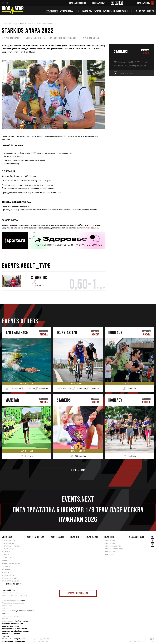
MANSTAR (6, 569)
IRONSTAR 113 (8, 543)
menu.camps (93, 537)
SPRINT (5, 561)
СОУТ (152, 639)
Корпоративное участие (70, 11)
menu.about (110, 540)
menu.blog (110, 552)
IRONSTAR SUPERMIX (11, 546)
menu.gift (76, 537)
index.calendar (78, 470)
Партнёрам (132, 11)
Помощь (22, 600)
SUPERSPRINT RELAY (11, 564)
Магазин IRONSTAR (146, 11)
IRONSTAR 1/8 (8, 558)
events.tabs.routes (35, 38)
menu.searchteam (36, 537)
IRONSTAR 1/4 (8, 549)
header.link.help (98, 3)
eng (3, 3)
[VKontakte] (112, 3)
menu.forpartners (114, 549)
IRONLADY (6, 567)
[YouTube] (117, 3)
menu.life (109, 537)
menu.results (58, 537)
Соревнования (52, 11)
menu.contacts (137, 537)
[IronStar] (13, 10)
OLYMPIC (6, 552)
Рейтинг (98, 11)
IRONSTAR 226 (8, 540)
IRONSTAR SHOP (14, 584)
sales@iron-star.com (22, 621)
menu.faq (109, 555)
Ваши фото (121, 11)
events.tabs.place (91, 38)
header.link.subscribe (78, 3)
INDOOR (5, 555)
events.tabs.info (11, 38)
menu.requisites (113, 546)
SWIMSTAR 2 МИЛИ (10, 581)
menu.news (110, 543)
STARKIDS (6, 572)
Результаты (87, 11)
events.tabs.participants (63, 38)
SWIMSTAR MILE (9, 578)
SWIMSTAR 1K (8, 575)
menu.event (8, 537)
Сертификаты (109, 11)
